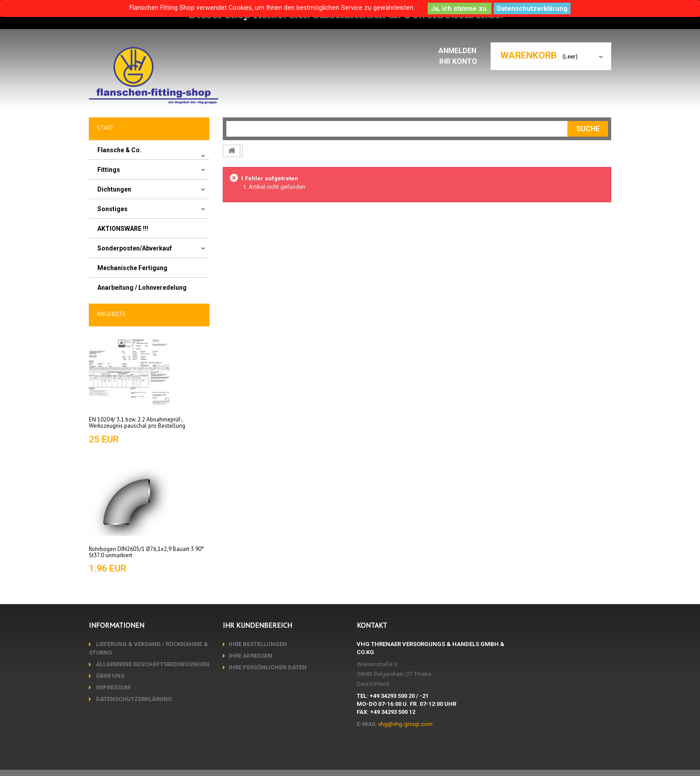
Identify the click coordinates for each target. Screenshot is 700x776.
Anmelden (460, 51)
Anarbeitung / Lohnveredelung (142, 288)
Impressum (112, 687)
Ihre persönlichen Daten (268, 667)
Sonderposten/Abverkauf (135, 248)
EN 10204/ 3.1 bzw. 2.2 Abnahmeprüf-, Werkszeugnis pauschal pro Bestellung (137, 423)
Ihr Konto (460, 61)
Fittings (109, 170)
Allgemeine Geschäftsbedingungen (152, 664)
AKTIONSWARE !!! (123, 229)
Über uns (109, 676)
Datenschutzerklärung (532, 8)
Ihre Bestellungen (258, 644)
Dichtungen (114, 189)
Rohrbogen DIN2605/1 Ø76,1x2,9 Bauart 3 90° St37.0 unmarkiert (146, 552)
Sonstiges (112, 209)
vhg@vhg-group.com (405, 724)
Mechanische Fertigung (132, 268)
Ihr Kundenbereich (257, 625)
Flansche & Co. (119, 150)
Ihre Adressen (250, 656)
